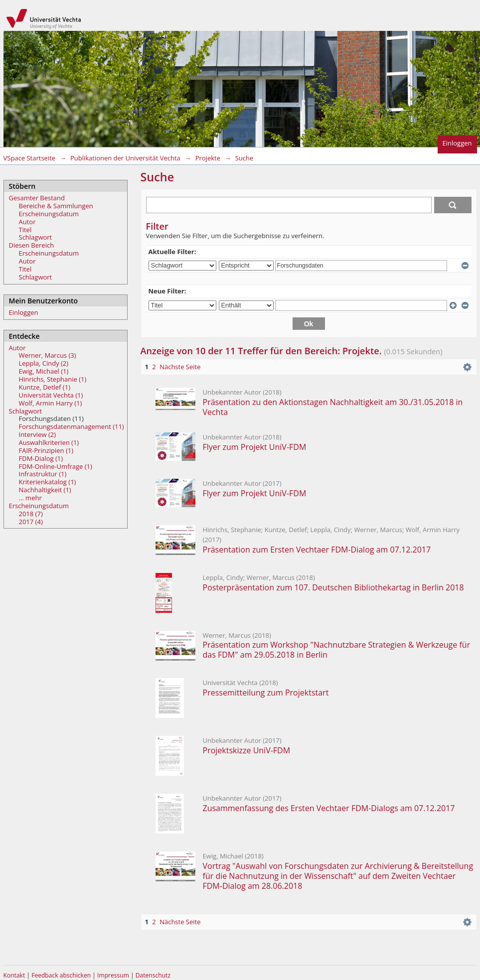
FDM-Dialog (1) (41, 458)
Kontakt (14, 975)
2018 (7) (31, 514)
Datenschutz (153, 975)
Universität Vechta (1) (51, 395)
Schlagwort (36, 237)
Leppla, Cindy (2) (44, 363)
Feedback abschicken (61, 975)
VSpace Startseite (30, 158)
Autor (27, 222)
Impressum (114, 975)
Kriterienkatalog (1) (48, 482)
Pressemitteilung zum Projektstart (266, 693)
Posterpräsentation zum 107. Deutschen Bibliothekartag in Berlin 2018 (333, 587)
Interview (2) (37, 434)
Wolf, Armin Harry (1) (51, 403)
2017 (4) (31, 522)
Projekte (208, 158)
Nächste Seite (180, 367)
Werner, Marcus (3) (48, 355)
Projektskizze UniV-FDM (248, 750)
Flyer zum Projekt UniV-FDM (255, 447)
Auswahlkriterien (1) (49, 442)
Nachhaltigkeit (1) (45, 490)
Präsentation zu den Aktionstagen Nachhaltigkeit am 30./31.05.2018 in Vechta (333, 407)
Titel (25, 230)
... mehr (30, 498)
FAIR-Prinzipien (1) (46, 450)
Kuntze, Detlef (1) (45, 387)
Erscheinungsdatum (49, 214)
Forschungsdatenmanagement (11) (72, 426)
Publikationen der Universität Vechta (125, 158)
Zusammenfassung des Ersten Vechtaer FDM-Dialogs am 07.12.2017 (329, 808)
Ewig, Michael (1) (44, 371)
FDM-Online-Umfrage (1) (56, 466)
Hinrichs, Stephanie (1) (53, 379)
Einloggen (457, 143)
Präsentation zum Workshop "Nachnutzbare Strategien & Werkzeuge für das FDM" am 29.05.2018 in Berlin (337, 650)
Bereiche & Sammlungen (56, 206)
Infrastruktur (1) (43, 474)
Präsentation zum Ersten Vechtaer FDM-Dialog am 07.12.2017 (317, 550)
